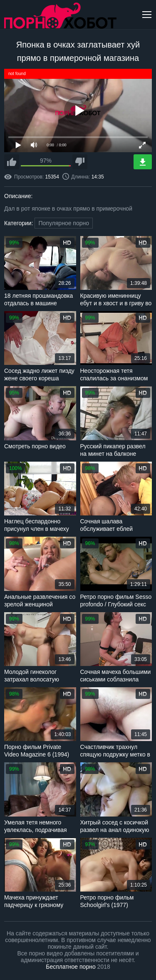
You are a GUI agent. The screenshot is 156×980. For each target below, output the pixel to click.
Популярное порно (64, 223)
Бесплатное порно (71, 967)
